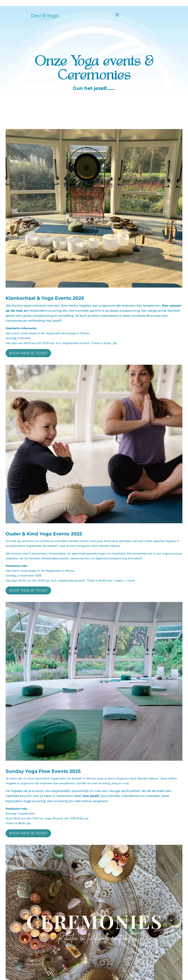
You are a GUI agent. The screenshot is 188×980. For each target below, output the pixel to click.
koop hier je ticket (28, 353)
